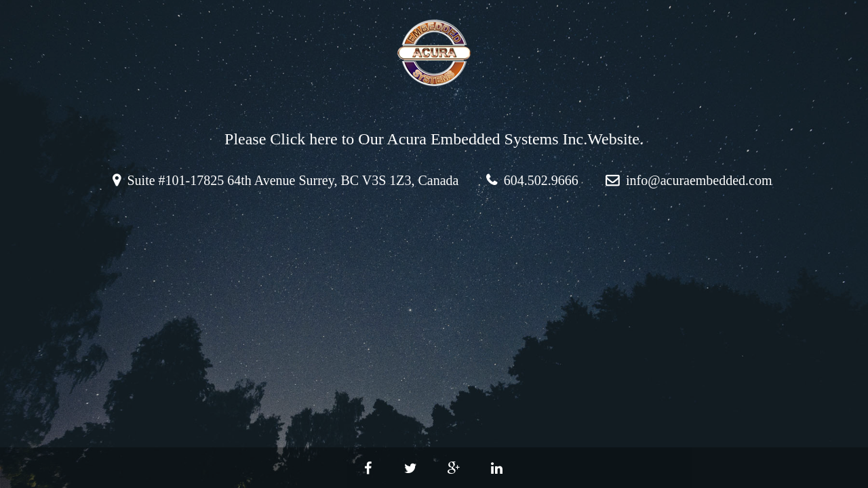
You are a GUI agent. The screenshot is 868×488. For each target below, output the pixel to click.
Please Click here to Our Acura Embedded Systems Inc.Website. (434, 139)
